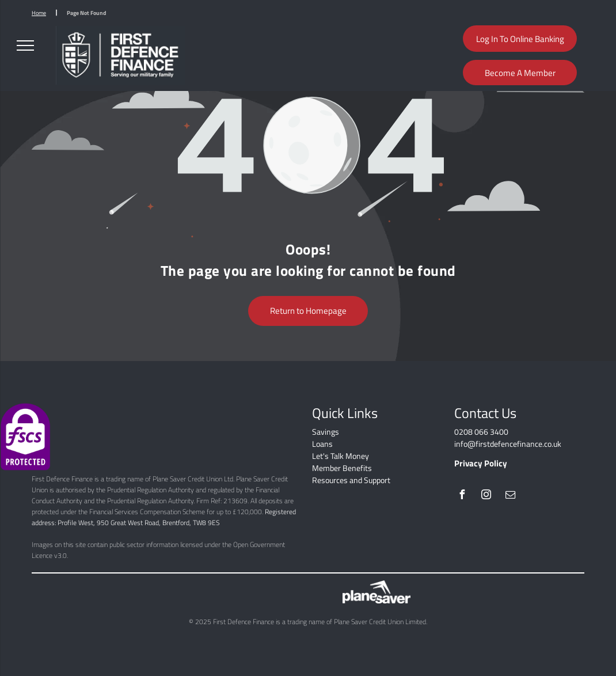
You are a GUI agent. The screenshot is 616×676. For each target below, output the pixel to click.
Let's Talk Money (341, 456)
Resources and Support (351, 480)
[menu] (25, 45)
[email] (510, 496)
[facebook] (462, 496)
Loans (322, 444)
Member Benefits (342, 468)
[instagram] (486, 496)
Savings (326, 432)
